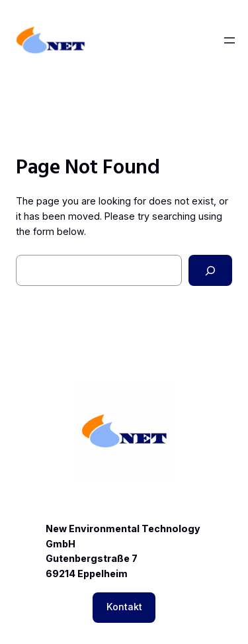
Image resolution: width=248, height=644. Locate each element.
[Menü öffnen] (229, 40)
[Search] (210, 270)
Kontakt (124, 607)
